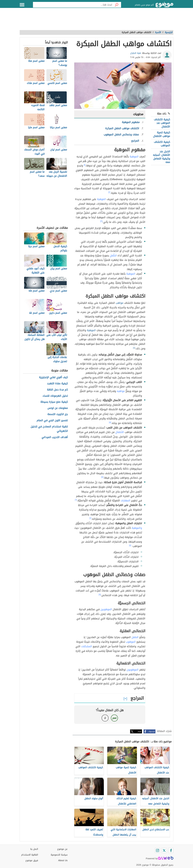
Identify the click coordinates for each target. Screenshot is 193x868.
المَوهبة (101, 199)
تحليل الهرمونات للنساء (55, 396)
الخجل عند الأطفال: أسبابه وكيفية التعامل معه (161, 157)
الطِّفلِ (113, 256)
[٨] (100, 595)
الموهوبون (133, 670)
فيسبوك (152, 731)
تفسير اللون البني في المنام (52, 421)
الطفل (135, 637)
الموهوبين (106, 609)
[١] (85, 165)
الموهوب (131, 642)
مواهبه (121, 391)
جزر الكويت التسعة (58, 414)
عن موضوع (62, 849)
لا (105, 718)
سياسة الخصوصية (59, 855)
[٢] (109, 192)
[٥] (110, 422)
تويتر (139, 731)
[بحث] (117, 5)
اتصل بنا (34, 849)
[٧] (130, 545)
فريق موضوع (32, 860)
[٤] (134, 348)
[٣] (101, 221)
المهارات (125, 501)
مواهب (119, 303)
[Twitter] (164, 850)
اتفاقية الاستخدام (30, 855)
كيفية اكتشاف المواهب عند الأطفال (162, 123)
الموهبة (134, 157)
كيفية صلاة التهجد (57, 384)
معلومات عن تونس (58, 408)
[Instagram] (158, 850)
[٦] (76, 500)
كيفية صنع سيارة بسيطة (54, 402)
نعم (114, 718)
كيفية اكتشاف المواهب (162, 144)
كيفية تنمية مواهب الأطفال (162, 134)
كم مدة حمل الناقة (57, 390)
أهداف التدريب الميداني (55, 437)
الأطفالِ (120, 432)
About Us (63, 860)
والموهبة (137, 528)
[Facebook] (171, 850)
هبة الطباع (136, 53)
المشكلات (87, 646)
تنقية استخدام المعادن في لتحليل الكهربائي (49, 429)
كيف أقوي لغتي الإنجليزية (53, 377)
